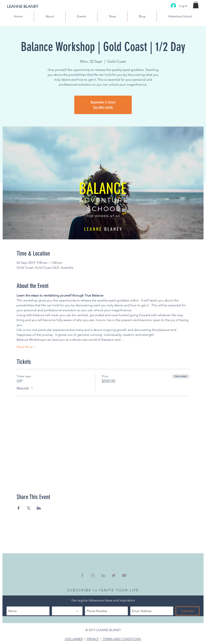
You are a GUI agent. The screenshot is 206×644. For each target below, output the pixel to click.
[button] (196, 5)
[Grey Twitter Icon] (114, 575)
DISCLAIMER (74, 639)
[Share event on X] (29, 508)
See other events (103, 107)
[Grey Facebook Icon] (82, 575)
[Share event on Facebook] (19, 508)
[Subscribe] (188, 611)
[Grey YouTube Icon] (124, 575)
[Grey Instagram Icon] (93, 575)
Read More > (26, 347)
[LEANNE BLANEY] (32, 7)
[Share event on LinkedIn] (39, 508)
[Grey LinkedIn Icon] (103, 575)
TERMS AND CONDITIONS (121, 639)
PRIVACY (93, 639)
